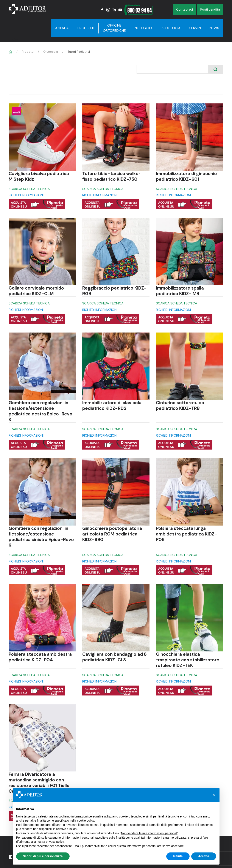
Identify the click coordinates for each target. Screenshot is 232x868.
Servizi (195, 28)
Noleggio (143, 28)
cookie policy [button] (86, 820)
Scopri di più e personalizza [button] (43, 856)
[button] (214, 795)
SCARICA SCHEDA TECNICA (29, 189)
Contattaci (185, 10)
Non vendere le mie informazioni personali (149, 833)
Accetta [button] (204, 856)
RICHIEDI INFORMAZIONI (26, 195)
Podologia (171, 28)
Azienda (62, 28)
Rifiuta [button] (178, 856)
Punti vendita (210, 10)
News (214, 28)
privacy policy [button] (55, 842)
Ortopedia (51, 52)
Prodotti (86, 28)
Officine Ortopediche (114, 28)
